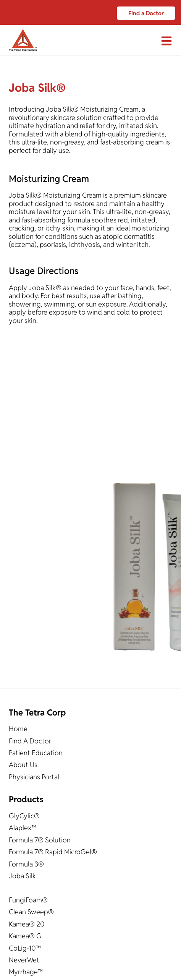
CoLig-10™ (25, 948)
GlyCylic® (24, 816)
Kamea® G (25, 936)
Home (18, 729)
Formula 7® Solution (40, 840)
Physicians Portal (34, 777)
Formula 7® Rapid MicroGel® (53, 852)
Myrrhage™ (26, 972)
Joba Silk (22, 876)
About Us (23, 765)
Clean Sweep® (31, 912)
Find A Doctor (30, 741)
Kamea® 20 (27, 924)
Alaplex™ (23, 828)
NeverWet (24, 960)
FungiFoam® (28, 900)
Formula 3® (26, 864)
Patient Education (36, 753)
